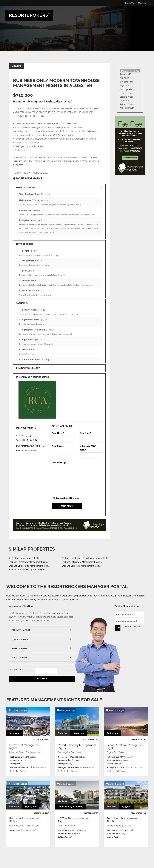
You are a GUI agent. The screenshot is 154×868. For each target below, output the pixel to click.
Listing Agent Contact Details (33, 377)
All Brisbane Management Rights (24, 558)
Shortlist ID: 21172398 (66, 710)
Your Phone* (58, 446)
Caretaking (22, 303)
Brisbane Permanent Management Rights (28, 562)
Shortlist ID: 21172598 (115, 784)
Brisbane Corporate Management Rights (81, 566)
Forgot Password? (134, 627)
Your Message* (60, 463)
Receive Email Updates (65, 498)
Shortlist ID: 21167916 (115, 710)
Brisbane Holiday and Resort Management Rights (85, 558)
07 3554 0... (30, 436)
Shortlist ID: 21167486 (18, 710)
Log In (142, 3)
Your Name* (58, 433)
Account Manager (21, 630)
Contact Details (20, 639)
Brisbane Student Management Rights (27, 570)
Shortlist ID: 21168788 (18, 784)
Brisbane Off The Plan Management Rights (29, 566)
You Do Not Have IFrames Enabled (59, 527)
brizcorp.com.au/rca (26, 451)
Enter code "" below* (88, 448)
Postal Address (19, 658)
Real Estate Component (28, 368)
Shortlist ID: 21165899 (130, 71)
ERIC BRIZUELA (26, 428)
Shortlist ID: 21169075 (66, 784)
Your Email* (85, 433)
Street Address (19, 649)
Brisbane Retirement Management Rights (82, 562)
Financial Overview (26, 188)
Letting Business (25, 244)
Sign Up (129, 3)
